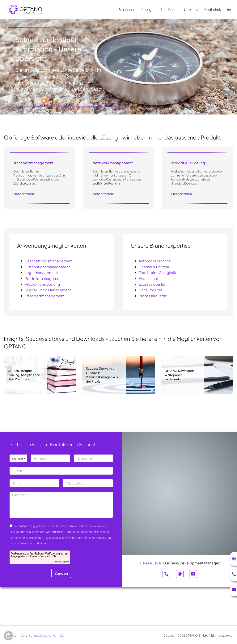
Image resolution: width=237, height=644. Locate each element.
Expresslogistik (152, 284)
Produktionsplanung (42, 284)
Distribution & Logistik (157, 272)
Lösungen (148, 9)
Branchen (127, 9)
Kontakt (58, 635)
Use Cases (171, 9)
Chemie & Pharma (154, 267)
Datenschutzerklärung (36, 635)
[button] (8, 636)
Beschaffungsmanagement (49, 261)
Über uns (192, 9)
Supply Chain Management (48, 290)
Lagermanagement (41, 272)
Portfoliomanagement (44, 278)
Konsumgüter (150, 290)
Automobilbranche (155, 261)
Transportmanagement (45, 296)
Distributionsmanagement (47, 267)
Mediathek (213, 9)
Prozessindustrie (153, 296)
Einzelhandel (149, 278)
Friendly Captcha (62, 562)
